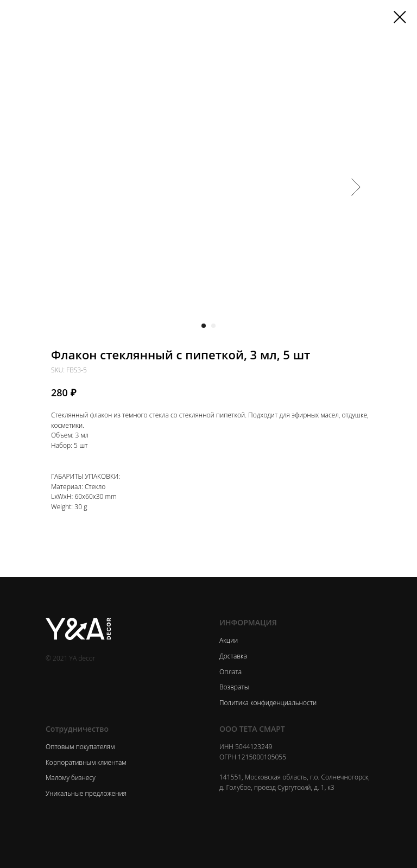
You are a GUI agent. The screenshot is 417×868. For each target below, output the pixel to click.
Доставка (233, 656)
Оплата (230, 672)
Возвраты (234, 687)
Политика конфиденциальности (268, 703)
